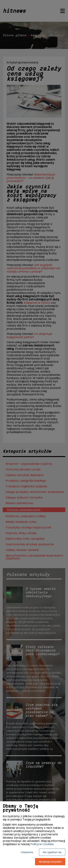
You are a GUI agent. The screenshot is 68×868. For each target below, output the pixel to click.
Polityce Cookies (42, 844)
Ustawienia (27, 852)
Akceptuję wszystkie (50, 862)
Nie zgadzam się (52, 852)
